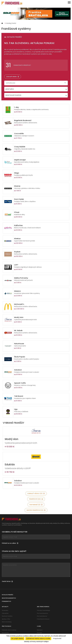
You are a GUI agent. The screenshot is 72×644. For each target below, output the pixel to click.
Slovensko (5, 610)
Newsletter (5, 633)
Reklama (40, 630)
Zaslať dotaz (7, 581)
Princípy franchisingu (43, 610)
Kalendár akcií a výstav (9, 630)
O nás (39, 626)
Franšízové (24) (36, 499)
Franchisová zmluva (43, 619)
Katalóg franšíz (11, 23)
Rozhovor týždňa (7, 616)
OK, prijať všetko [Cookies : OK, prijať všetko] (17, 639)
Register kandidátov (9, 598)
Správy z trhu (6, 619)
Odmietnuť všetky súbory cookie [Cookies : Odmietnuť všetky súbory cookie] (38, 639)
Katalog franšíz (7, 595)
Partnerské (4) (36, 505)
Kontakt (39, 633)
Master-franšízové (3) (36, 510)
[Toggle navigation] (69, 2)
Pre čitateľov (7, 626)
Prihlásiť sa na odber (10, 543)
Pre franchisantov (42, 613)
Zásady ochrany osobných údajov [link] (36, 642)
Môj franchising (7, 622)
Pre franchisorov (42, 616)
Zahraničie (5, 613)
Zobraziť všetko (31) (36, 493)
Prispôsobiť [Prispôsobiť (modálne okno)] (57, 639)
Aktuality (5, 607)
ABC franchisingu (43, 607)
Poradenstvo (6, 601)
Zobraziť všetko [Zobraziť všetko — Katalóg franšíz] (13, 77)
